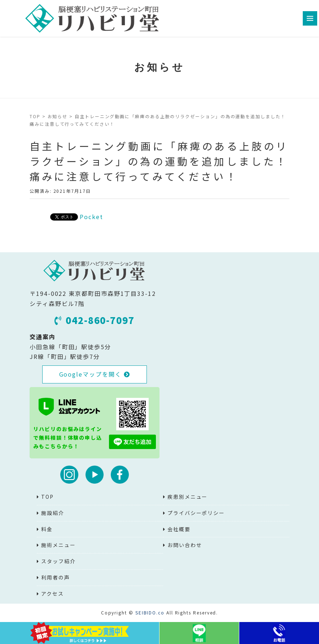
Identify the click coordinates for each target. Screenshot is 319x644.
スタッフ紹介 (58, 561)
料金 (47, 529)
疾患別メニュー (187, 497)
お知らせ (58, 116)
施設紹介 (53, 513)
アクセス (53, 594)
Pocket (91, 217)
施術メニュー (58, 545)
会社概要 (179, 529)
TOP (35, 116)
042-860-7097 (95, 320)
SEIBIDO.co (150, 612)
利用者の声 (56, 577)
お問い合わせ (185, 545)
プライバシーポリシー (196, 513)
